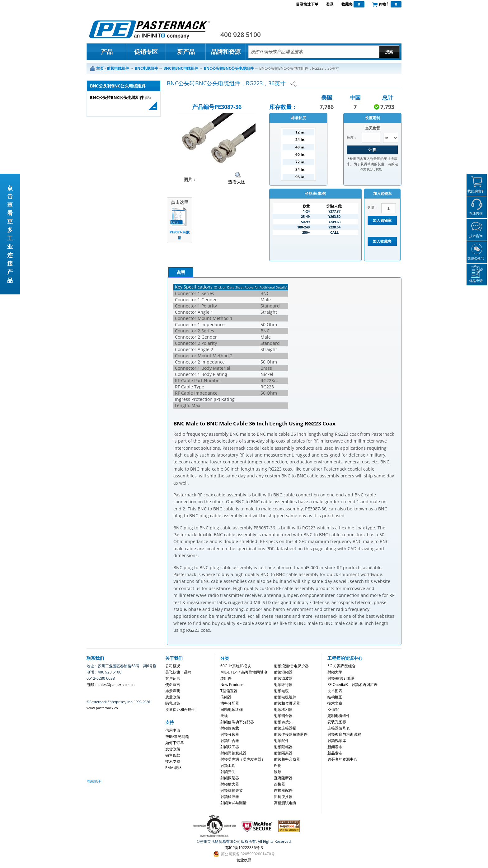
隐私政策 (173, 703)
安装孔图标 (337, 722)
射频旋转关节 (232, 790)
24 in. (300, 140)
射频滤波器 (283, 678)
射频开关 (228, 772)
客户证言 (173, 678)
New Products (232, 685)
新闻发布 (335, 747)
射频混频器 (283, 672)
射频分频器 (230, 734)
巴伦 (278, 765)
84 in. (300, 169)
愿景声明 (173, 691)
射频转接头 (283, 722)
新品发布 (335, 753)
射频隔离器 (283, 753)
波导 (278, 772)
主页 (100, 68)
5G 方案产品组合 (342, 666)
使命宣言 (173, 685)
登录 (330, 4)
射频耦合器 (283, 716)
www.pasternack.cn (102, 708)
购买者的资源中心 (342, 759)
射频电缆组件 (285, 697)
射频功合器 (230, 741)
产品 (107, 52)
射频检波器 (230, 797)
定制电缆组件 (339, 716)
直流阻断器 (283, 778)
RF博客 (333, 709)
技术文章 (335, 703)
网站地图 (94, 781)
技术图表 (335, 691)
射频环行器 (283, 685)
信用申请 (173, 730)
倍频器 (226, 697)
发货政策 (173, 749)
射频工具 (228, 765)
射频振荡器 (230, 778)
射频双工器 (230, 747)
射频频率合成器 (287, 759)
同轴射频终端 (232, 709)
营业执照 (244, 860)
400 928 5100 (241, 35)
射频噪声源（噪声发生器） (243, 759)
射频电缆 (281, 691)
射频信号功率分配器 (237, 722)
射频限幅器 (283, 747)
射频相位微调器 (287, 703)
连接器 (279, 784)
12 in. (300, 132)
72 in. (300, 162)
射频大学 (335, 672)
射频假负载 (230, 728)
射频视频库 (337, 741)
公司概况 (173, 666)
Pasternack (149, 29)
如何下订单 (175, 743)
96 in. (300, 177)
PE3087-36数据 (180, 235)
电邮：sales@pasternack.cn (110, 685)
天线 (224, 716)
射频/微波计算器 (341, 678)
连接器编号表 (339, 728)
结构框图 (335, 697)
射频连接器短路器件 (291, 734)
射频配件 (281, 741)
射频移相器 (283, 709)
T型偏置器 (229, 691)
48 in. (300, 147)
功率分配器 (230, 703)
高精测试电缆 (285, 803)
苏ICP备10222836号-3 (244, 848)
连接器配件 (283, 790)
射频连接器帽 (285, 728)
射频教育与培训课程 (344, 734)
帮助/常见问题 (177, 737)
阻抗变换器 (283, 797)
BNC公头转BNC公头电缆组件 (117, 98)
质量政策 (173, 697)
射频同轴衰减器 (233, 753)
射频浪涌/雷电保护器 (291, 666)
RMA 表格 (174, 768)
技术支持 (173, 761)
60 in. (300, 155)
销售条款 (173, 755)
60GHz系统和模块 (236, 666)
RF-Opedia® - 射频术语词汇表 (352, 685)
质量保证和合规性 (180, 709)
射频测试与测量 (233, 803)
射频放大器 (230, 784)
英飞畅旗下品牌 (178, 672)
